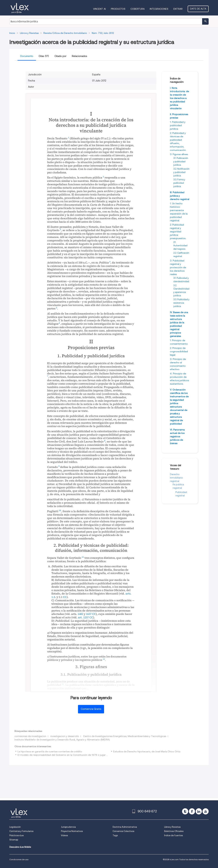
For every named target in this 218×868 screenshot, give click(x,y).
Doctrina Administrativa (125, 827)
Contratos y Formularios (21, 831)
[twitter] (185, 811)
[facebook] (192, 811)
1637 (89, 614)
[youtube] (206, 811)
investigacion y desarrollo (65, 736)
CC (65, 597)
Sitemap (14, 840)
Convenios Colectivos (123, 831)
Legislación (15, 827)
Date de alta (198, 9)
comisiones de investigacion (30, 736)
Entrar (178, 9)
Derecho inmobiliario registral (176, 478)
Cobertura (138, 9)
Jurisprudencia (68, 827)
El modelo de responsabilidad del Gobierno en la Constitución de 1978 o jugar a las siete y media (72, 755)
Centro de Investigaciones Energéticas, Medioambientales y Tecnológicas (125, 736)
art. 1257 (83, 617)
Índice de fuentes (173, 835)
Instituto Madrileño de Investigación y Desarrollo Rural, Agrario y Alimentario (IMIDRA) (62, 740)
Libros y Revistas (172, 827)
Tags (115, 835)
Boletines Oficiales (174, 831)
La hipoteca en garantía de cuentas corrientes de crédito (50, 751)
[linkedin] (199, 811)
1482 (80, 614)
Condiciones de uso (19, 859)
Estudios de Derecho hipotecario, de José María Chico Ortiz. (147, 751)
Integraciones (159, 9)
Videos (64, 835)
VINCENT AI (99, 9)
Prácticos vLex (17, 835)
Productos (118, 9)
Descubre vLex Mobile (20, 847)
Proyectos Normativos (72, 831)
